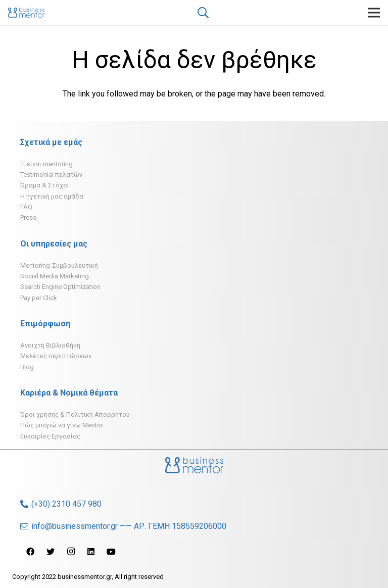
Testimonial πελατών (51, 175)
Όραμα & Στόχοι (45, 185)
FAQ (26, 207)
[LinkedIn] (91, 552)
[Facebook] (30, 552)
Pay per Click (39, 298)
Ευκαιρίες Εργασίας (50, 436)
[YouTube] (111, 552)
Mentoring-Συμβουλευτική (59, 265)
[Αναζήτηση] (203, 13)
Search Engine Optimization (60, 287)
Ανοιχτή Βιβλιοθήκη (50, 345)
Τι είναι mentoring (46, 164)
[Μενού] (374, 13)
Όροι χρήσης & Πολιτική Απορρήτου (75, 414)
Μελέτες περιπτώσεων (56, 356)
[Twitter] (51, 552)
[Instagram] (71, 552)
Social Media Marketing (55, 276)
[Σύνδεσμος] (26, 13)
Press (28, 217)
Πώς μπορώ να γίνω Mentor (62, 425)
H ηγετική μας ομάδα (52, 196)
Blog (27, 367)
